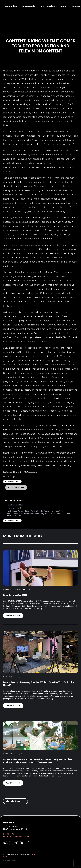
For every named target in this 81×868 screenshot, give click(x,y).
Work (41, 6)
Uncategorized (19, 677)
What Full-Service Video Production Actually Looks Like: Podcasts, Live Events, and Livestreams (39, 515)
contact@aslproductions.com (16, 837)
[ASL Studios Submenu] (18, 6)
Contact (76, 6)
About (63, 6)
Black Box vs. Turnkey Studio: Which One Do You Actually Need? (33, 511)
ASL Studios (11, 6)
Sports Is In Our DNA (15, 508)
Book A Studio (29, 6)
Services (51, 6)
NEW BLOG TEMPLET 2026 (23, 590)
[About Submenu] (68, 6)
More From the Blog (15, 505)
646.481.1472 (8, 834)
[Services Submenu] (56, 6)
